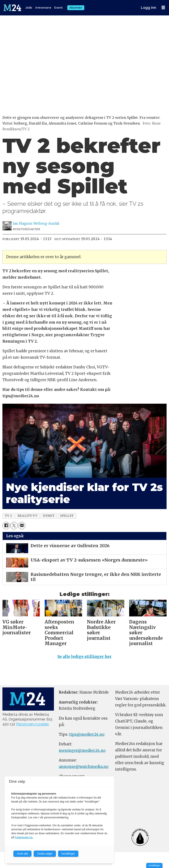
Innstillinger (154, 865)
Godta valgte (45, 854)
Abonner (76, 8)
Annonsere (43, 8)
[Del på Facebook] (6, 525)
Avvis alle (22, 854)
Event (59, 8)
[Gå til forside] (13, 8)
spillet (67, 516)
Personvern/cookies (32, 724)
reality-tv (28, 516)
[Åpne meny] (163, 8)
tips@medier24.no (87, 734)
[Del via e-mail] (22, 525)
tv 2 (8, 516)
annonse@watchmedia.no (84, 767)
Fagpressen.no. (24, 837)
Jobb (29, 8)
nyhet (49, 516)
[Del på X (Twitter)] (14, 525)
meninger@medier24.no (82, 750)
